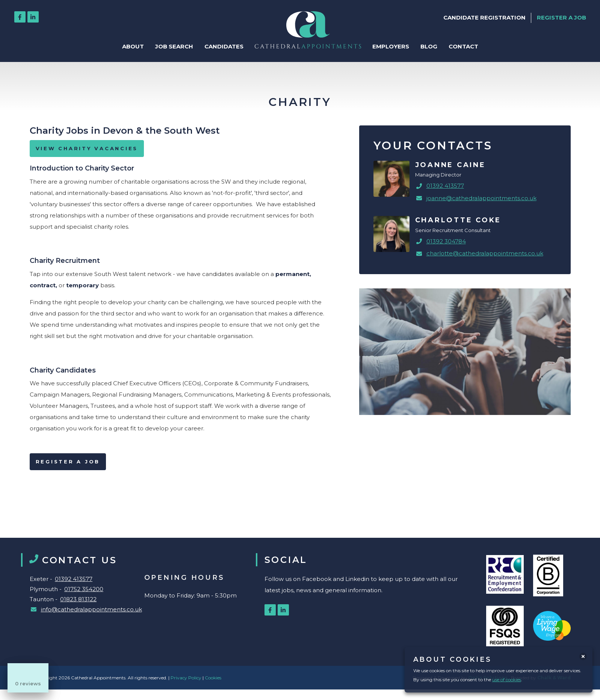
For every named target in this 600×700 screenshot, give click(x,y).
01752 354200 (84, 589)
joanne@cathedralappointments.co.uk (481, 198)
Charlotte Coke (458, 220)
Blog (429, 46)
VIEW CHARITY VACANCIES (87, 148)
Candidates (224, 46)
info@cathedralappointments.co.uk (91, 609)
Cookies (213, 678)
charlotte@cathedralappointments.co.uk (485, 253)
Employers (391, 46)
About (133, 46)
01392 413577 (445, 186)
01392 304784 (446, 241)
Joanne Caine (450, 165)
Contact (463, 46)
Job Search (174, 46)
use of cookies (507, 680)
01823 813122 (78, 599)
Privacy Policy (187, 678)
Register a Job (68, 462)
